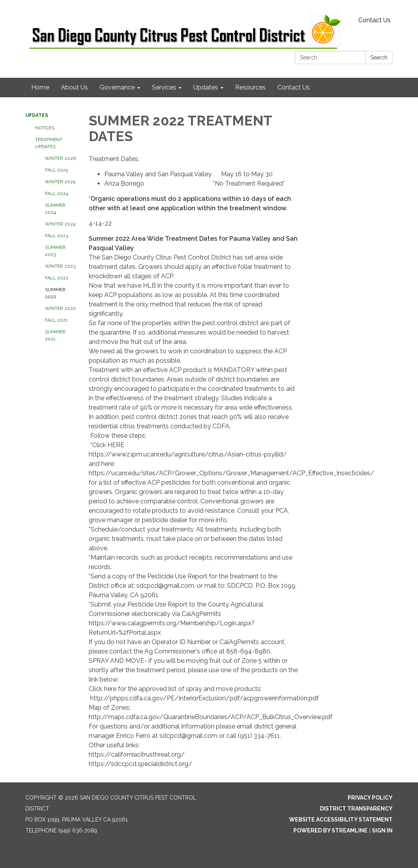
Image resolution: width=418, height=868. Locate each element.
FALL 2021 (56, 320)
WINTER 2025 (60, 182)
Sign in (382, 830)
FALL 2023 (56, 236)
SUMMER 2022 (55, 293)
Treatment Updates (49, 143)
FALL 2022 (57, 278)
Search (379, 57)
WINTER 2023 (60, 266)
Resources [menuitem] (250, 87)
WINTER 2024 (60, 224)
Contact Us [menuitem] (294, 87)
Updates (37, 115)
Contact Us (374, 20)
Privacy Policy (370, 798)
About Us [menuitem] (74, 87)
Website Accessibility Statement (341, 820)
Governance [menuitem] (117, 87)
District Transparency (356, 809)
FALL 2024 (56, 193)
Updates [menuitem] (206, 87)
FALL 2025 (56, 170)
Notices (45, 128)
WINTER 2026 (60, 158)
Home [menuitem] (40, 87)
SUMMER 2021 (55, 335)
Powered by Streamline (330, 830)
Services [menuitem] (164, 87)
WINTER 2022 (60, 308)
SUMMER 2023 (55, 251)
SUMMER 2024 (55, 209)
